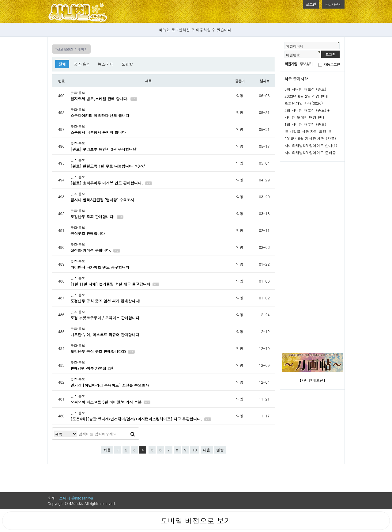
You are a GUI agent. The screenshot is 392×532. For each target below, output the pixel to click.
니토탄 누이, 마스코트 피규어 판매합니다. (106, 334)
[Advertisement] (312, 255)
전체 (62, 64)
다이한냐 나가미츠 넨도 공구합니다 (100, 267)
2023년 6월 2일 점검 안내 (306, 96)
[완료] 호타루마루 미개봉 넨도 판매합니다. (107, 183)
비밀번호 (293, 55)
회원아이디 (295, 46)
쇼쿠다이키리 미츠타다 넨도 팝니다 (100, 115)
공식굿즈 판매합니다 (88, 233)
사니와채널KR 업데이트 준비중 (310, 152)
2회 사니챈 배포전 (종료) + (307, 110)
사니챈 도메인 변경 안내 (305, 117)
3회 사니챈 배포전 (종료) (305, 89)
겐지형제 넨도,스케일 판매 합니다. (100, 99)
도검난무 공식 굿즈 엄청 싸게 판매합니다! (105, 301)
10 (195, 450)
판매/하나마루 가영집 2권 (92, 368)
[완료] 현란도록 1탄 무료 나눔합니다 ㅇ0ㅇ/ (108, 166)
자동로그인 (332, 64)
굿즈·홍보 (82, 64)
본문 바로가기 (0, 0)
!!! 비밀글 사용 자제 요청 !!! (308, 131)
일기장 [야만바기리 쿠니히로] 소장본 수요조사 (110, 385)
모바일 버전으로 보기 (196, 521)
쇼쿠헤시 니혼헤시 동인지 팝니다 (98, 132)
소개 (51, 498)
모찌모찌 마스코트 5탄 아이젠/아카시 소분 (107, 402)
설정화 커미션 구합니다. (91, 250)
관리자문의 (333, 4)
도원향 (127, 64)
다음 (207, 450)
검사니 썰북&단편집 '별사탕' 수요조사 (102, 200)
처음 (107, 450)
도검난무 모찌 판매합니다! (93, 217)
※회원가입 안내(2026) (304, 103)
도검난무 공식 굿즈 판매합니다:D (99, 351)
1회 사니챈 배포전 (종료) (305, 124)
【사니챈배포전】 (312, 380)
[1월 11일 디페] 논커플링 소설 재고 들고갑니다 (111, 284)
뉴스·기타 (106, 64)
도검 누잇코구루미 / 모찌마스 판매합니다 (105, 318)
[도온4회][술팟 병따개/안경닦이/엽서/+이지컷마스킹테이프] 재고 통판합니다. (137, 419)
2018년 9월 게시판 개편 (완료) (310, 138)
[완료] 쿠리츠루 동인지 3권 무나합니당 (103, 149)
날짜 (264, 81)
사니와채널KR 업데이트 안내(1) (311, 145)
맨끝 (220, 450)
